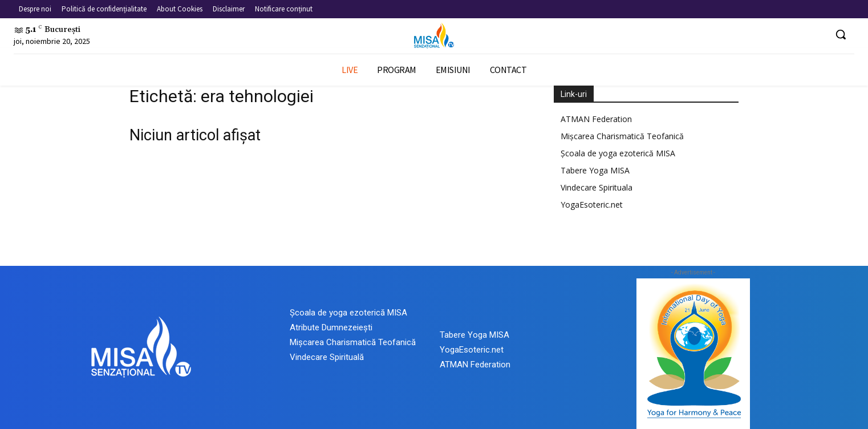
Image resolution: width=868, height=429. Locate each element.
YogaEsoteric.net (592, 205)
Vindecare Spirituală (327, 357)
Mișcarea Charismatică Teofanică (622, 136)
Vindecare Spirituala (597, 187)
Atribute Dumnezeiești (331, 327)
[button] (841, 34)
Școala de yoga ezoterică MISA (618, 153)
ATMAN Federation (596, 119)
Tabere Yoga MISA (595, 170)
